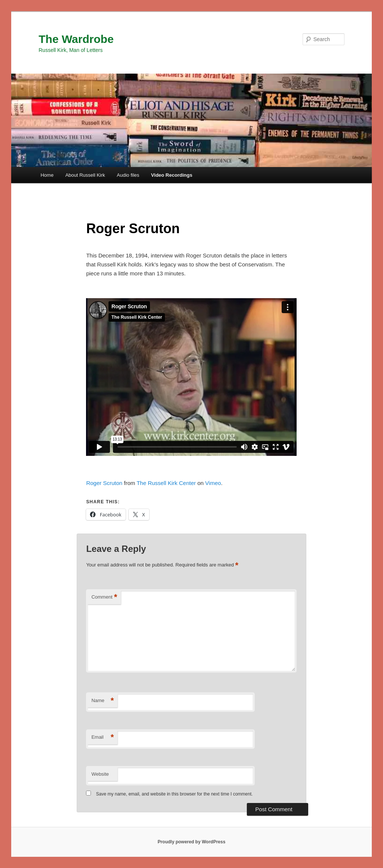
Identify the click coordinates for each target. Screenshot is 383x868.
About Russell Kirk (85, 175)
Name (102, 701)
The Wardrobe (76, 39)
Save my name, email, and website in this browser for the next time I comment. (174, 794)
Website (100, 774)
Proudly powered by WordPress (191, 842)
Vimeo (213, 483)
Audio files (128, 175)
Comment (104, 597)
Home (47, 175)
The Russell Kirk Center (166, 483)
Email (102, 737)
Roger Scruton (104, 483)
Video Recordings (172, 175)
